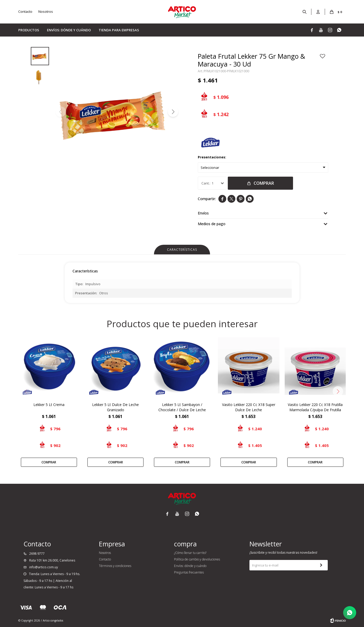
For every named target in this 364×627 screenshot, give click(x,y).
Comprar (264, 183)
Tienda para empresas (119, 30)
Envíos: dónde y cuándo (69, 30)
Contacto (25, 11)
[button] (173, 112)
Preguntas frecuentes (189, 572)
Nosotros (46, 11)
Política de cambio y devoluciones (197, 559)
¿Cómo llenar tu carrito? (190, 553)
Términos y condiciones (115, 566)
